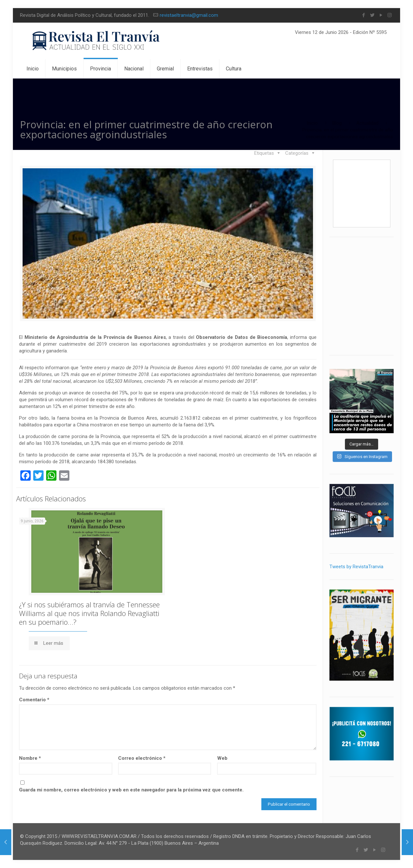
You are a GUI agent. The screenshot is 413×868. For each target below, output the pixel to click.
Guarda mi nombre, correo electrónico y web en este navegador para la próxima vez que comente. (131, 790)
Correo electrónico (142, 758)
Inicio (312, 123)
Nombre (30, 758)
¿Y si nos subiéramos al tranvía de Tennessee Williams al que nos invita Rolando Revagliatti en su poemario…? (89, 613)
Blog (337, 123)
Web (222, 758)
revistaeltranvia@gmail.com (189, 15)
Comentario (34, 700)
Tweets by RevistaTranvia (356, 567)
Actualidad (367, 123)
